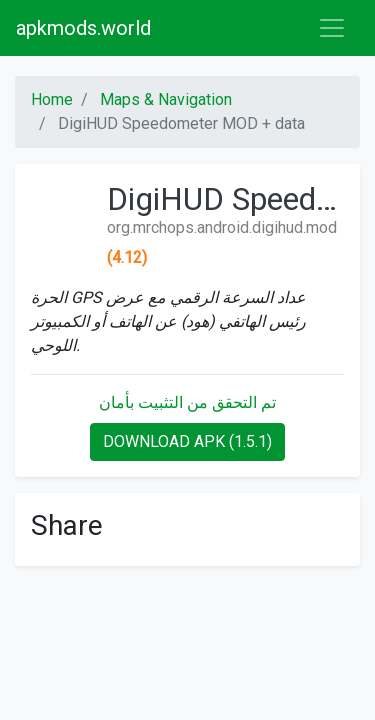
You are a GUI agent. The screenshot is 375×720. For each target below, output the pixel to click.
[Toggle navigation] (332, 28)
